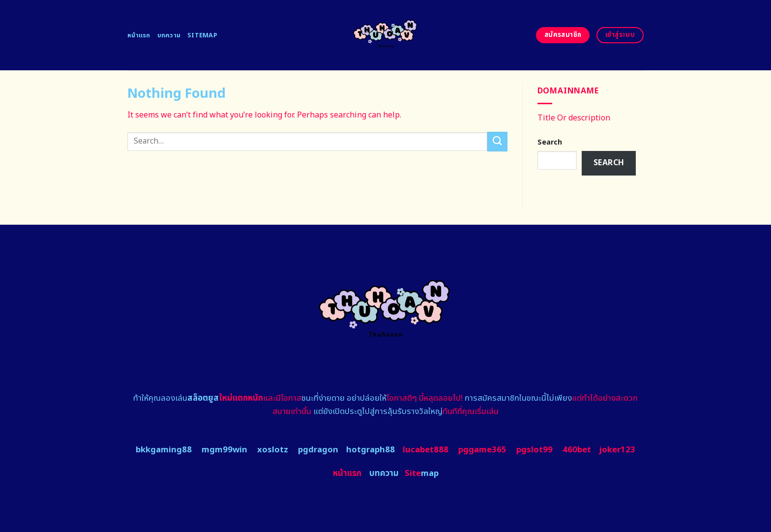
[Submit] (497, 141)
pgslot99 (534, 450)
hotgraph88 (371, 450)
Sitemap (202, 35)
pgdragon (318, 450)
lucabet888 (426, 450)
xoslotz (273, 450)
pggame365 (482, 450)
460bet (577, 450)
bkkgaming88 (164, 450)
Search (550, 142)
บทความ (169, 35)
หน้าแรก (139, 35)
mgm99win (224, 450)
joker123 (617, 450)
